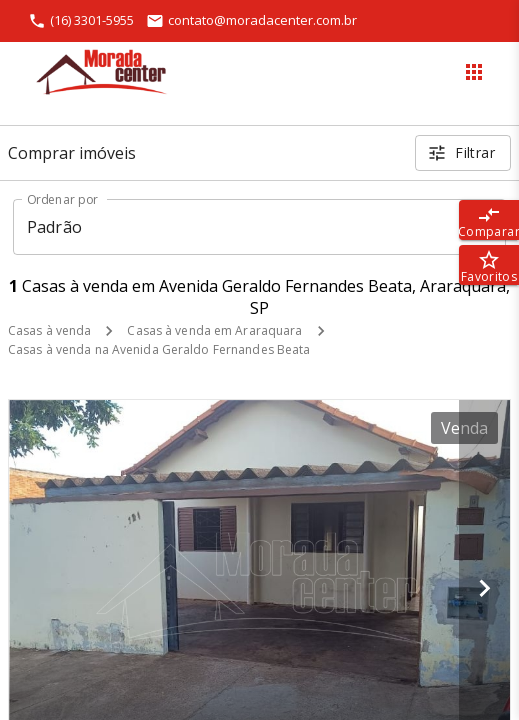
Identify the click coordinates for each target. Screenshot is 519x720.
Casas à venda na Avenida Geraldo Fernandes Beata (159, 349)
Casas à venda (49, 330)
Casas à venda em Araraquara (214, 330)
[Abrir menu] (474, 72)
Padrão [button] (54, 227)
